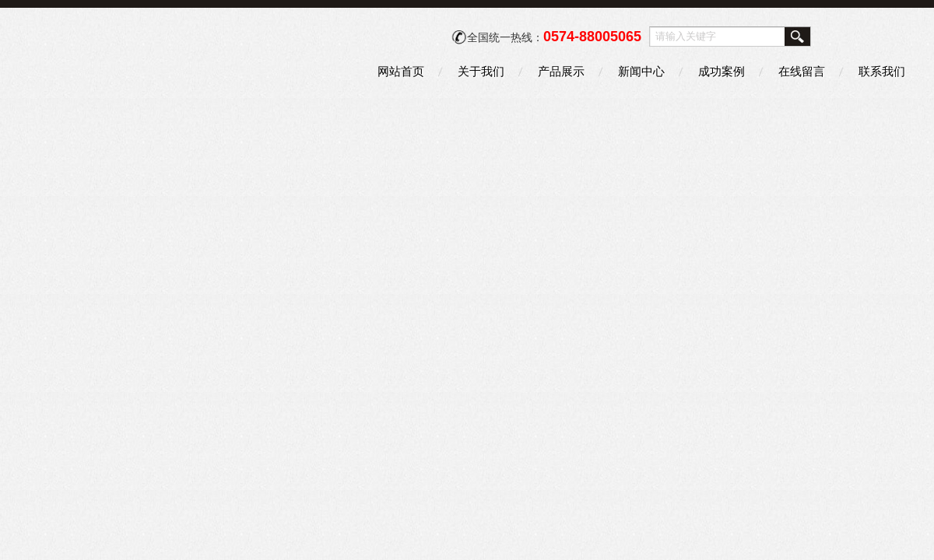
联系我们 (882, 71)
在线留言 (802, 71)
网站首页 (401, 71)
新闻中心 (641, 71)
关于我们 (481, 71)
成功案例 (722, 71)
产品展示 (561, 71)
